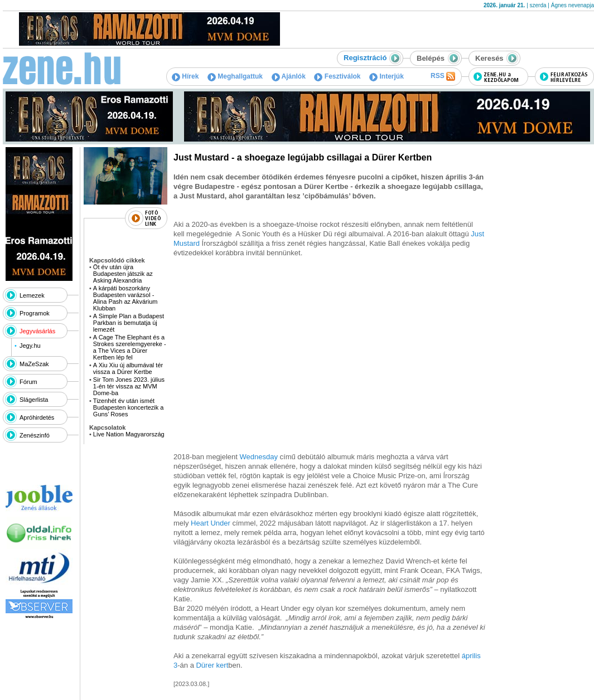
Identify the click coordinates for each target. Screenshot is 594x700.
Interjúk (387, 76)
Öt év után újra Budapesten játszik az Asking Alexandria (123, 274)
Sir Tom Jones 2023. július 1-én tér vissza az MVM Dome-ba (129, 386)
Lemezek (32, 295)
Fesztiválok (337, 76)
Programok (35, 313)
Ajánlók (289, 76)
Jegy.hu (30, 346)
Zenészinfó (35, 435)
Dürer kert (212, 665)
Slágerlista (34, 400)
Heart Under (211, 523)
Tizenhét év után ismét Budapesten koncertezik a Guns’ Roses (129, 407)
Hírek (185, 76)
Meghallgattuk (235, 76)
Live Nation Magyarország (129, 434)
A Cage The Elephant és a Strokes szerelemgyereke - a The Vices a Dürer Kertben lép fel (130, 347)
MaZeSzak (34, 364)
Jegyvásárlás (37, 331)
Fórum (28, 382)
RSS (443, 76)
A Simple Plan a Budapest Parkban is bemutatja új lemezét (129, 323)
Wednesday (259, 457)
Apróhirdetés (37, 417)
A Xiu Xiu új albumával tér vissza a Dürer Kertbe (128, 368)
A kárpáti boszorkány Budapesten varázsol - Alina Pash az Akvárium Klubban (125, 298)
